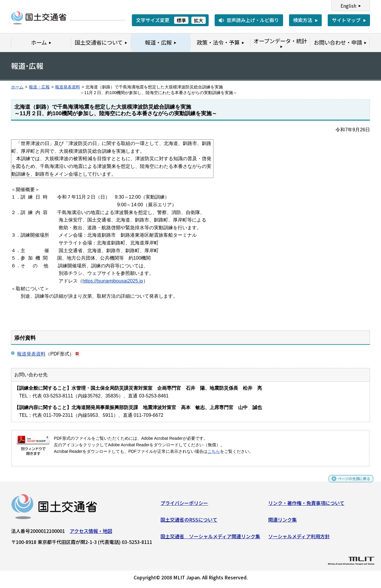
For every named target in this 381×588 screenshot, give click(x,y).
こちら (214, 451)
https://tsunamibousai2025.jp (113, 281)
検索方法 (303, 20)
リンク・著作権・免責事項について (306, 505)
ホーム (17, 87)
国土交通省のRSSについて (189, 522)
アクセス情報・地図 (91, 533)
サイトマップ (346, 20)
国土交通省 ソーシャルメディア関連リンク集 (210, 538)
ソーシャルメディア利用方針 (299, 538)
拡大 (199, 20)
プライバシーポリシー (184, 505)
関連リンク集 (282, 522)
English (348, 6)
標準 (181, 20)
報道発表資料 (68, 87)
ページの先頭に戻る (349, 484)
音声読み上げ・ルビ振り (253, 20)
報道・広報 (39, 87)
